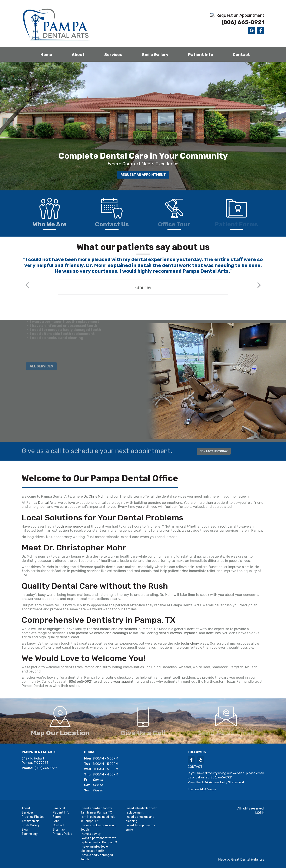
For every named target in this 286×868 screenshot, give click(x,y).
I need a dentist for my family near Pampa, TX (96, 810)
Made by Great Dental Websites (241, 859)
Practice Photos (33, 817)
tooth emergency (69, 526)
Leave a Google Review (252, 30)
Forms (57, 817)
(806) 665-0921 (243, 22)
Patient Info (61, 813)
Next (259, 291)
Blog (25, 830)
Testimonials (31, 821)
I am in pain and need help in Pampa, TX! (98, 819)
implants (190, 633)
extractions (128, 629)
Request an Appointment (237, 15)
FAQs (56, 821)
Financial (59, 808)
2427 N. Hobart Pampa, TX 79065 (35, 761)
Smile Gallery (155, 55)
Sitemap (59, 830)
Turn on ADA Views (202, 789)
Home (46, 55)
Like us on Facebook (261, 30)
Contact (241, 55)
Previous (27, 291)
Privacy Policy (62, 834)
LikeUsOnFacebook (191, 760)
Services (113, 55)
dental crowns (170, 633)
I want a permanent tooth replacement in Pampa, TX (99, 840)
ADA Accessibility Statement (223, 782)
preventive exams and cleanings (102, 633)
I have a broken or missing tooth (98, 827)
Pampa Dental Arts (41, 503)
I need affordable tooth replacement (142, 810)
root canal (228, 526)
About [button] (78, 55)
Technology (30, 834)
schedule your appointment (120, 682)
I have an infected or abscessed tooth (95, 849)
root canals (102, 629)
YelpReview (201, 760)
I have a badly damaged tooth (97, 857)
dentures (213, 633)
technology (190, 643)
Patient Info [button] (201, 55)
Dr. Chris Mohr (95, 496)
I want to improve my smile (140, 827)
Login (260, 813)
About (26, 808)
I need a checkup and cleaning (140, 819)
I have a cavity (91, 834)
